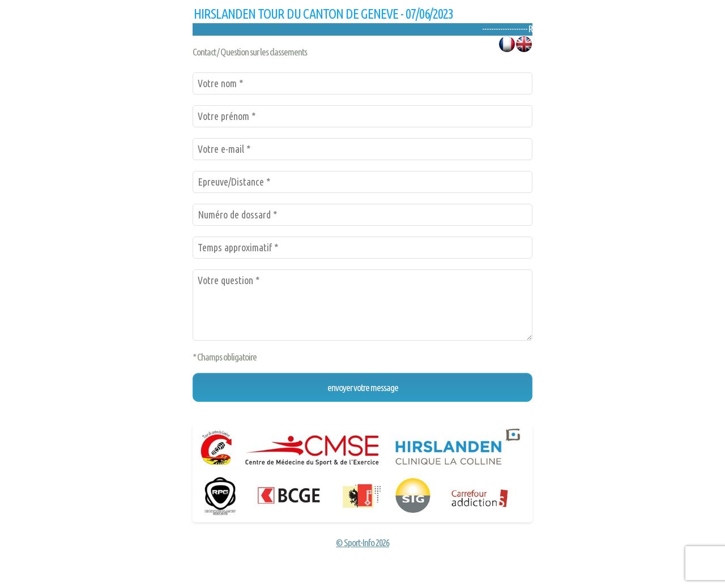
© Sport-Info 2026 (362, 542)
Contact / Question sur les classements (250, 52)
